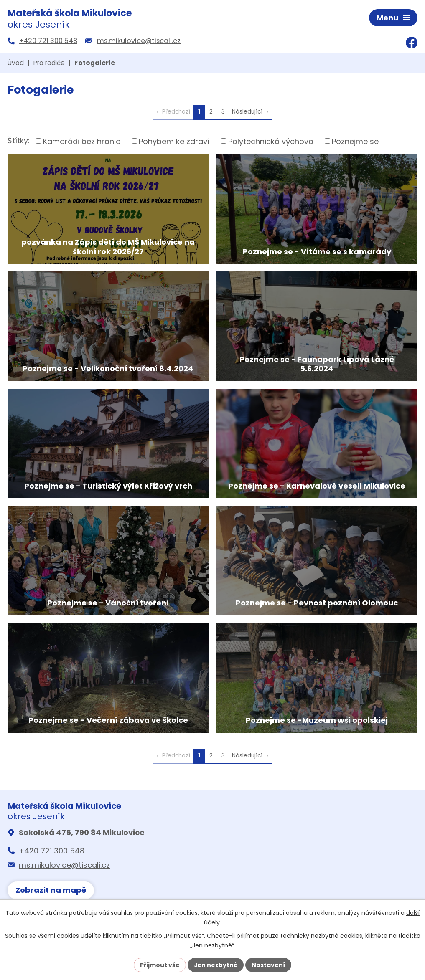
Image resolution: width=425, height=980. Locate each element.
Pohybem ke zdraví (174, 142)
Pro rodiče (49, 64)
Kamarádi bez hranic (82, 142)
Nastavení (269, 965)
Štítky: (19, 141)
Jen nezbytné (216, 965)
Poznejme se (355, 142)
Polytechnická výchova (271, 142)
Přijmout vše (160, 965)
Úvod (16, 64)
